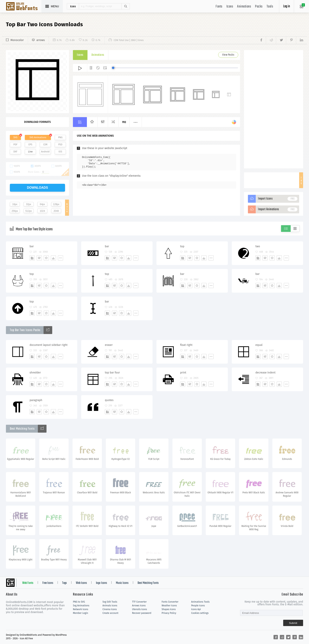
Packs (259, 7)
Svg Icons (24, 7)
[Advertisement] (274, 109)
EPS (30, 145)
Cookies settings (200, 613)
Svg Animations (81, 606)
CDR (45, 145)
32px (29, 204)
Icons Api (196, 609)
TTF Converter (139, 602)
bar (32, 246)
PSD (60, 145)
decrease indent (265, 373)
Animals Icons (110, 606)
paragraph (36, 400)
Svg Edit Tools (110, 602)
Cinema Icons (110, 609)
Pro (124, 122)
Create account (110, 613)
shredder (35, 373)
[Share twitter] (281, 40)
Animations (244, 7)
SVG (15, 137)
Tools (270, 7)
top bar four (112, 373)
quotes (109, 400)
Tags (64, 583)
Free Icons (48, 583)
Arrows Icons (139, 606)
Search (126, 6)
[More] (60, 258)
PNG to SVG (79, 602)
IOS (60, 152)
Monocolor (17, 40)
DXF (15, 152)
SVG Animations (38, 137)
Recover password (142, 613)
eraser (109, 345)
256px (15, 211)
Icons (230, 7)
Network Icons (81, 609)
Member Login (81, 613)
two (258, 246)
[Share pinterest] (291, 40)
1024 (42, 211)
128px (56, 204)
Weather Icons (169, 606)
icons (73, 6)
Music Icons (122, 583)
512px (29, 211)
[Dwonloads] (53, 258)
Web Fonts (28, 583)
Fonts (219, 7)
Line (30, 152)
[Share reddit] (271, 40)
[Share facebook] (262, 40)
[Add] (32, 258)
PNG (60, 137)
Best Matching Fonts (148, 583)
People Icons (198, 606)
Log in (287, 6)
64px (42, 204)
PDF (15, 145)
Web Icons (81, 583)
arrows (41, 40)
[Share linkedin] (300, 40)
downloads (38, 188)
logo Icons (101, 583)
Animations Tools (200, 602)
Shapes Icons (169, 609)
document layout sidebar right (49, 345)
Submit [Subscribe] (293, 623)
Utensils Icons (140, 609)
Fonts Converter (170, 602)
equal (259, 345)
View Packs (228, 55)
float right (186, 345)
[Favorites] (46, 258)
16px (15, 204)
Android (45, 152)
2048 (56, 211)
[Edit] (39, 258)
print (183, 373)
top (182, 246)
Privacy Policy (169, 613)
